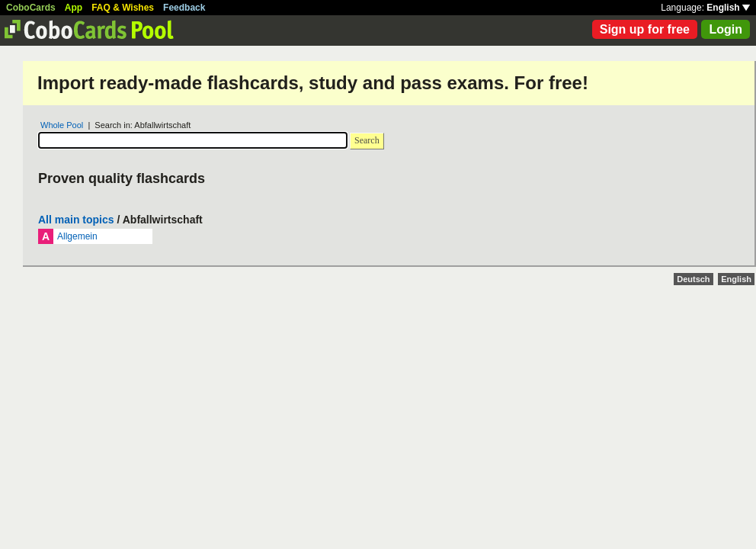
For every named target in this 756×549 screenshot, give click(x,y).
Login (726, 29)
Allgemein (77, 236)
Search (367, 140)
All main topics (76, 220)
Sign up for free (645, 29)
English (728, 8)
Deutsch (693, 279)
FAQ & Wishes (123, 8)
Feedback (184, 8)
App (74, 8)
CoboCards (31, 8)
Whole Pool (62, 125)
